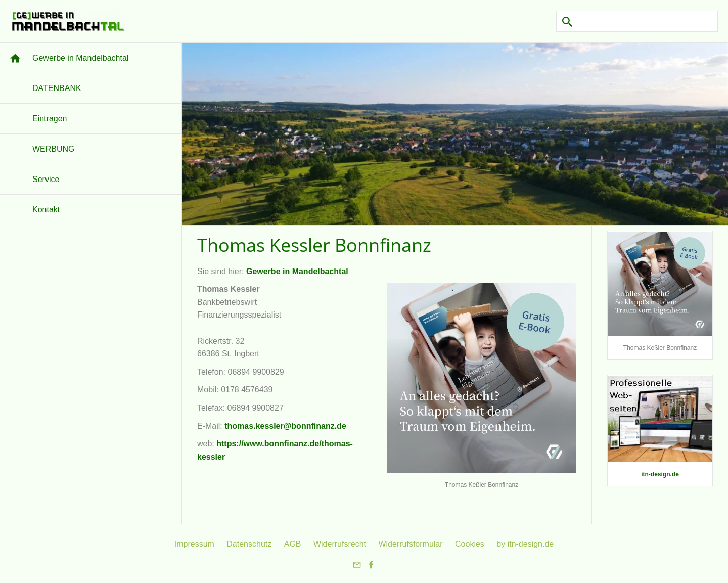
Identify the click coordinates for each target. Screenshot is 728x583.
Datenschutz (249, 544)
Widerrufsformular (410, 544)
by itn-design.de (525, 544)
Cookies (470, 544)
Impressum (194, 544)
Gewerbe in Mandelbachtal (297, 271)
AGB (293, 544)
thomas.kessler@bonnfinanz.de (285, 426)
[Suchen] (637, 21)
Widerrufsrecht (340, 544)
